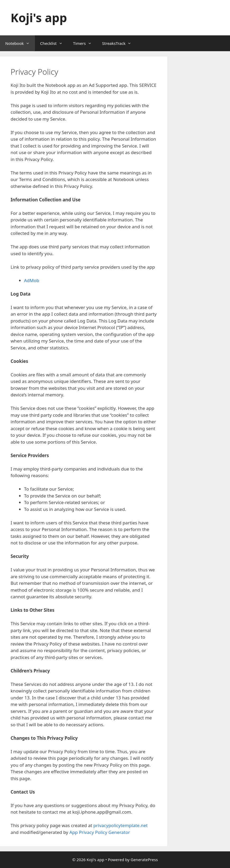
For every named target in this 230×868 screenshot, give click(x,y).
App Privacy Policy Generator (100, 832)
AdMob (32, 280)
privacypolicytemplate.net (121, 825)
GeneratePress (144, 860)
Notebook (20, 43)
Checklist (54, 43)
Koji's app (39, 18)
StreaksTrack (119, 43)
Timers (85, 43)
